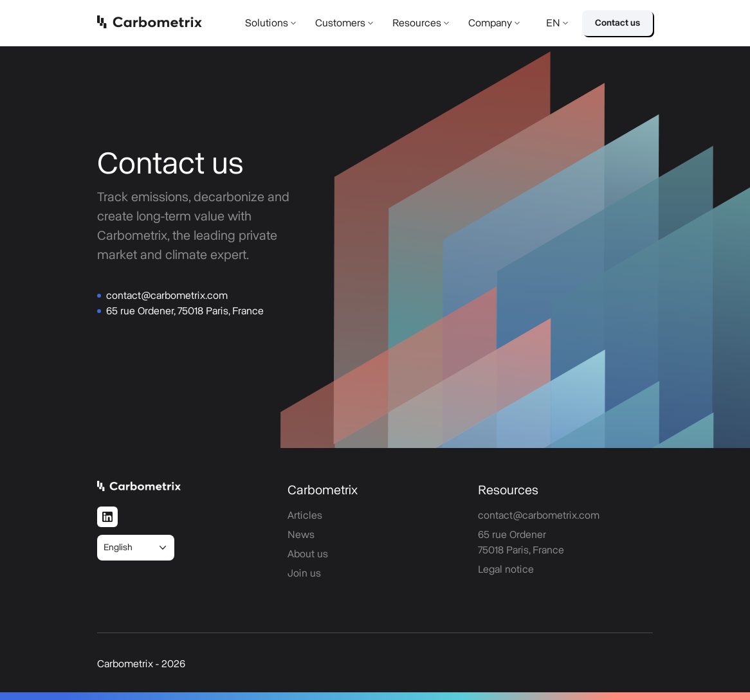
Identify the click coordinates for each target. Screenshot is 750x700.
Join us (304, 573)
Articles (305, 516)
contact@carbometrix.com (167, 296)
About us (308, 554)
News (301, 535)
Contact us (617, 23)
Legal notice (506, 570)
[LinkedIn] (107, 517)
